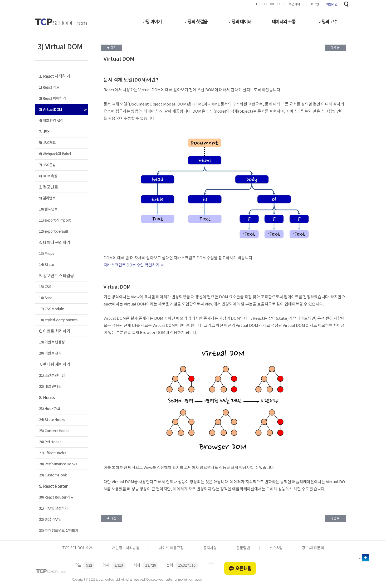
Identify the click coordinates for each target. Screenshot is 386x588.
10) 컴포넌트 (48, 209)
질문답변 (243, 548)
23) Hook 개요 (50, 409)
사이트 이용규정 (171, 548)
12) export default (54, 231)
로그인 (314, 5)
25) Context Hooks (54, 431)
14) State (47, 265)
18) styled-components (58, 320)
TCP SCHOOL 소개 (268, 5)
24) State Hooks (52, 420)
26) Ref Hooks (50, 442)
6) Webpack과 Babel (55, 154)
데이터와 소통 (284, 22)
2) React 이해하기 (52, 99)
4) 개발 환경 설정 (51, 121)
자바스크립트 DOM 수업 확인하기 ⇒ (134, 265)
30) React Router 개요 (56, 497)
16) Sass (46, 298)
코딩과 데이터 (240, 22)
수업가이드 (296, 5)
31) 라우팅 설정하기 (53, 508)
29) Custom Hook (53, 475)
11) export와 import (55, 220)
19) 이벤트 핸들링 (52, 342)
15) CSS (45, 287)
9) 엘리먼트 (47, 198)
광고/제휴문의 (313, 548)
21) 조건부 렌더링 (52, 376)
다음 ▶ (335, 48)
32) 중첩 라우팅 (50, 520)
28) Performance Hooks (58, 464)
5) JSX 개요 (47, 143)
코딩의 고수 (328, 22)
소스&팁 (276, 548)
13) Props (47, 254)
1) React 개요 (49, 87)
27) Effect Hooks (52, 453)
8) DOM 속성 (48, 176)
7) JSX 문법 (47, 165)
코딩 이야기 (152, 22)
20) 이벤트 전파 (50, 353)
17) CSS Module (52, 309)
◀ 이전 (111, 48)
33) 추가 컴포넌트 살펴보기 (59, 531)
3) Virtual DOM (50, 110)
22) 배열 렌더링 (50, 387)
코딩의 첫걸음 (196, 22)
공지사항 (210, 548)
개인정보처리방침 (126, 548)
